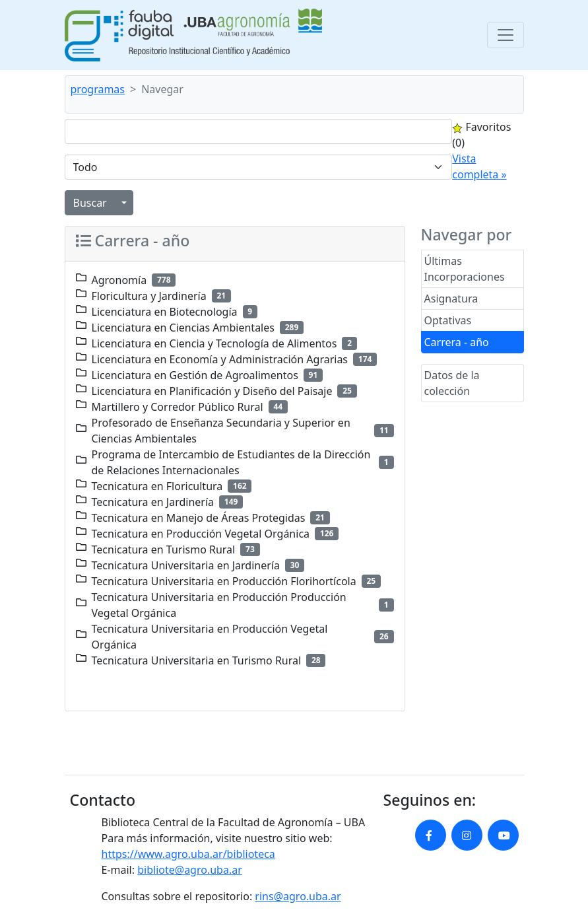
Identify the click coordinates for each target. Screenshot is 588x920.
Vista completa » (479, 166)
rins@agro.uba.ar (298, 896)
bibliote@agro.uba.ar (190, 870)
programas (98, 89)
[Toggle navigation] (506, 35)
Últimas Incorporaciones (465, 269)
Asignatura (451, 299)
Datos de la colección (452, 383)
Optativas (448, 320)
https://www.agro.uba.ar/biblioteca (188, 854)
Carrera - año (457, 342)
